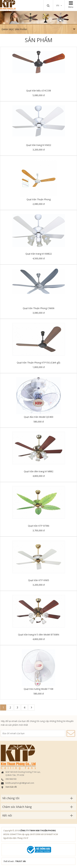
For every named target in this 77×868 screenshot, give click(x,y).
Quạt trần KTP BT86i (39, 526)
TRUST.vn (20, 861)
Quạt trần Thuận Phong (39, 199)
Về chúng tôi (11, 798)
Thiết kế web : (9, 861)
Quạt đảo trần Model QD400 (39, 417)
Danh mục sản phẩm (38, 29)
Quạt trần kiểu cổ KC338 (39, 91)
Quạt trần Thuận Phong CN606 (39, 308)
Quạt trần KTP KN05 (39, 580)
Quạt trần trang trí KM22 (39, 145)
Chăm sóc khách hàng (17, 807)
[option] (38, 18)
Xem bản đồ (11, 787)
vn (59, 5)
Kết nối (7, 815)
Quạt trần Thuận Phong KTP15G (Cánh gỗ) (38, 363)
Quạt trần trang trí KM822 (39, 254)
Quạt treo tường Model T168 (38, 689)
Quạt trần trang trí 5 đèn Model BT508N (39, 635)
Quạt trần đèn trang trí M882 (39, 471)
